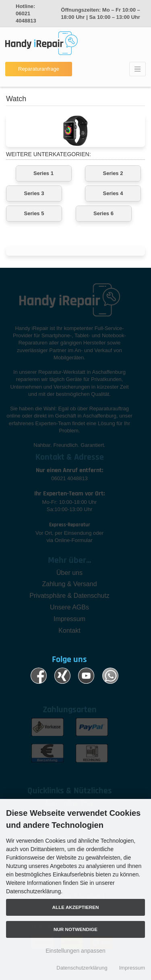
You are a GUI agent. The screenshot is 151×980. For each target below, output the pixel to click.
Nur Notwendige (75, 929)
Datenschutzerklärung (82, 968)
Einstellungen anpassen (75, 951)
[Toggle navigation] (138, 69)
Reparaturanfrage (39, 69)
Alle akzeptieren (76, 907)
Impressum (132, 968)
